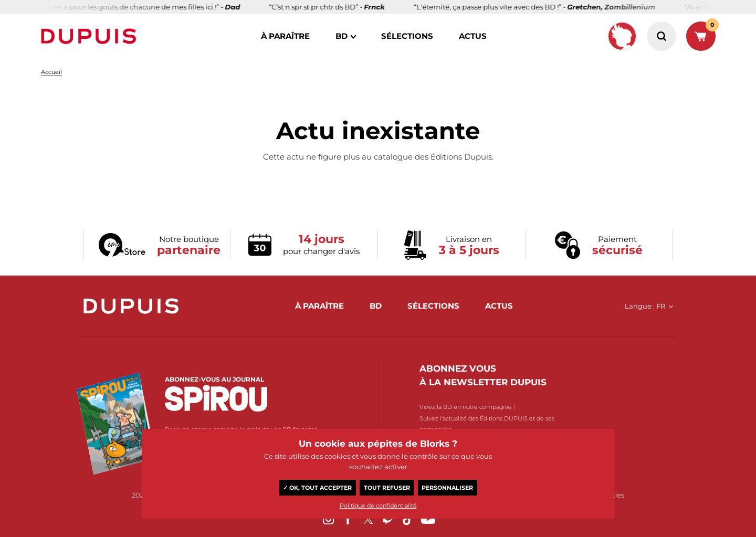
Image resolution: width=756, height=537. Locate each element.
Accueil (51, 72)
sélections (407, 36)
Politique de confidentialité (378, 506)
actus (473, 36)
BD (342, 36)
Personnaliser (447, 488)
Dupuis (91, 36)
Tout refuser (387, 488)
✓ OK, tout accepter (317, 488)
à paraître (285, 36)
